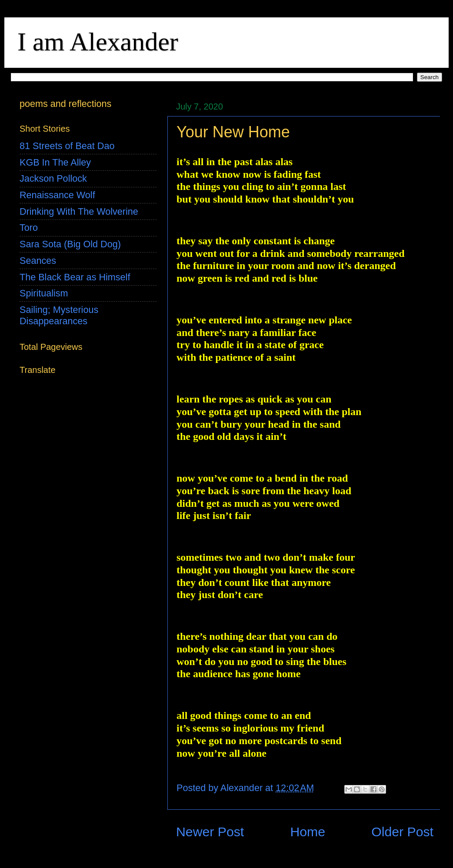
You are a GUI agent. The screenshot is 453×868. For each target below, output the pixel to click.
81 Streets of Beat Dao (67, 146)
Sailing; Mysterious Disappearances (59, 315)
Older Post (402, 832)
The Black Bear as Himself (75, 277)
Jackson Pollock (53, 178)
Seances (38, 261)
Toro (29, 228)
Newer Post (210, 832)
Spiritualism (44, 293)
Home (308, 832)
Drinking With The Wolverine (79, 211)
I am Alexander (98, 42)
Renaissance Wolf (57, 195)
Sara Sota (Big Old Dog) (70, 244)
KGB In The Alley (55, 162)
